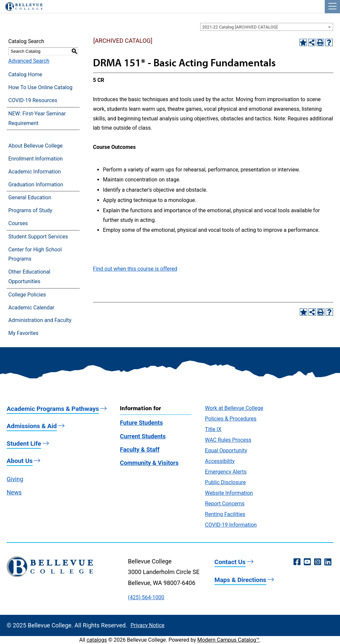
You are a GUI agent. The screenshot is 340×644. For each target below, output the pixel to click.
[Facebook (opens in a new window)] (297, 562)
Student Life (24, 444)
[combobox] (267, 27)
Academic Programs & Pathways (53, 409)
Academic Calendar (31, 308)
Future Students (141, 423)
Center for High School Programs (35, 254)
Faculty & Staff (140, 450)
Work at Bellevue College (234, 408)
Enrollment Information (36, 159)
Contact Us (230, 562)
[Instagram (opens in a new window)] (318, 562)
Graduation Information (36, 185)
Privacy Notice (147, 625)
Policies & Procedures (231, 419)
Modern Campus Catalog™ (228, 640)
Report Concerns (225, 504)
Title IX (213, 429)
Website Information (229, 493)
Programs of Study (30, 210)
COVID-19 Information (231, 525)
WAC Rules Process (228, 440)
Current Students (143, 436)
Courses (18, 223)
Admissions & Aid (32, 426)
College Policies (27, 295)
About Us (20, 461)
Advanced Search (29, 61)
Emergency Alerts (226, 472)
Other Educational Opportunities (29, 277)
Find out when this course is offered (135, 269)
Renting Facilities (225, 514)
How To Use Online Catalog (40, 87)
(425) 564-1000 (146, 597)
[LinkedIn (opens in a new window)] (328, 562)
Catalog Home (25, 74)
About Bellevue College (35, 146)
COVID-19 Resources (33, 100)
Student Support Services (38, 237)
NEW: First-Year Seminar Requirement (37, 118)
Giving (15, 479)
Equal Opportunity (226, 451)
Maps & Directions (240, 580)
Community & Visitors (149, 463)
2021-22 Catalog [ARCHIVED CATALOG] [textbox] (240, 27)
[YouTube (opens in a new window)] (307, 562)
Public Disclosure (225, 482)
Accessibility (220, 461)
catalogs (97, 640)
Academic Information (35, 172)
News (14, 492)
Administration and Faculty (40, 320)
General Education (30, 197)
